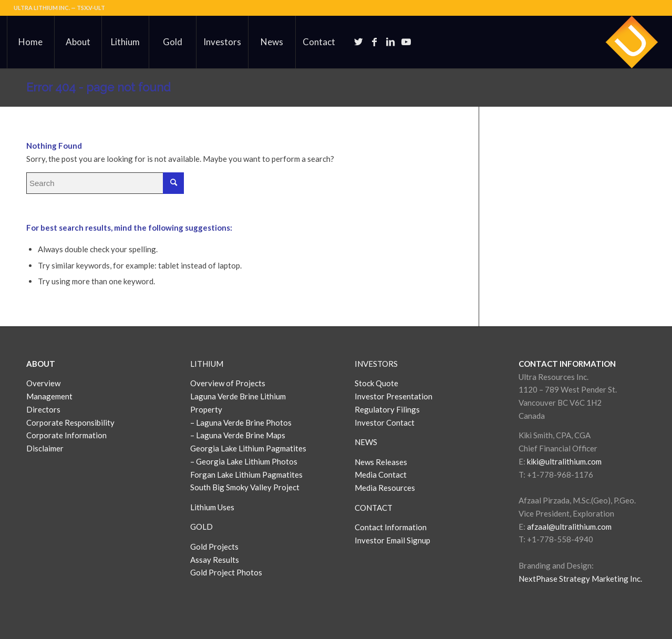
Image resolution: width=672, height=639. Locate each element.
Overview (43, 383)
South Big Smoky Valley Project (245, 487)
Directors (43, 409)
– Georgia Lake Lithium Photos (244, 461)
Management (49, 396)
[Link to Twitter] (359, 42)
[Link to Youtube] (406, 42)
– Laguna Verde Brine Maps (238, 435)
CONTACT (374, 508)
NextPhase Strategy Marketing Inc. (580, 579)
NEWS (366, 442)
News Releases (381, 462)
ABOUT (41, 364)
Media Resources (385, 488)
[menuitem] (30, 42)
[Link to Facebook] (375, 42)
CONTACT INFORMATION (567, 364)
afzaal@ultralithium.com (569, 527)
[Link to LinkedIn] (390, 42)
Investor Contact (385, 422)
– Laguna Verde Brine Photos (241, 422)
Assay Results (215, 560)
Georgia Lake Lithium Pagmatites (248, 448)
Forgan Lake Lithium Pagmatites (246, 475)
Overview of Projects (228, 383)
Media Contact (381, 475)
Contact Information (391, 527)
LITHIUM (207, 364)
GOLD (201, 527)
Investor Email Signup (393, 540)
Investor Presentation (394, 396)
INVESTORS (376, 364)
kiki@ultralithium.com (564, 461)
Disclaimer (45, 448)
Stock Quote (376, 383)
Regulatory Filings (387, 409)
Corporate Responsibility (70, 422)
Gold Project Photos (226, 572)
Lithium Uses (212, 507)
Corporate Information (66, 435)
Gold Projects (214, 547)
